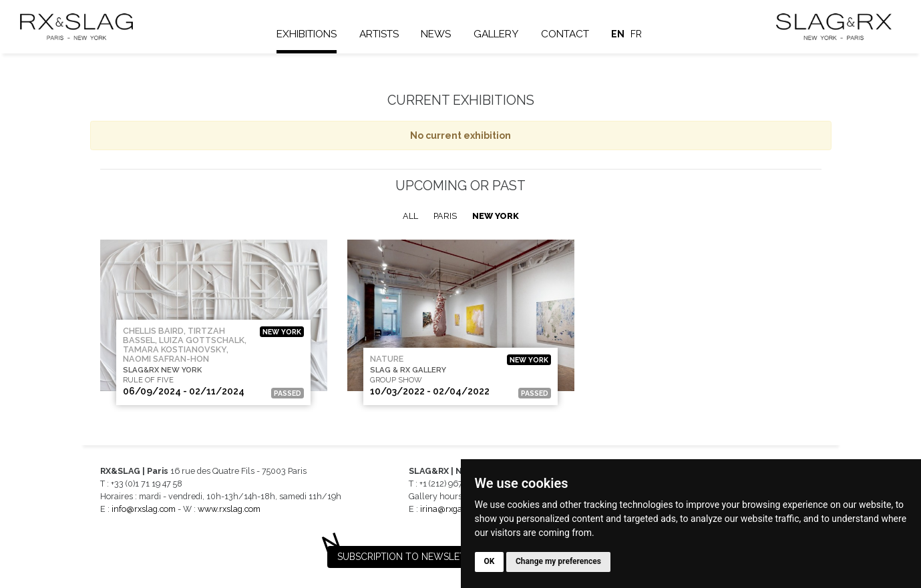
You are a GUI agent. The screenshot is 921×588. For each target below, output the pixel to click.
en (618, 34)
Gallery (497, 34)
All (410, 216)
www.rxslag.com (229, 509)
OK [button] (490, 561)
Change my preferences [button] (558, 561)
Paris (445, 216)
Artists (380, 34)
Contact (566, 34)
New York (496, 216)
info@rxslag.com (144, 509)
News (436, 34)
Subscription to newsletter (410, 557)
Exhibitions (307, 34)
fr (637, 34)
